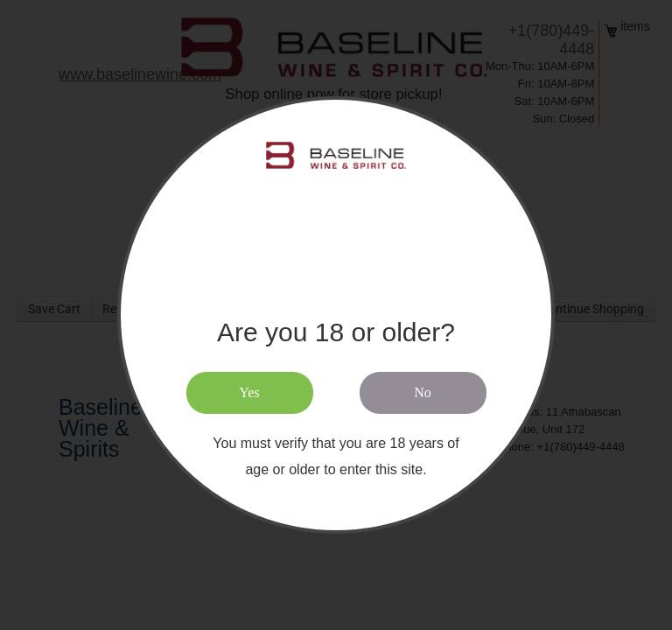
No (423, 392)
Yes (249, 392)
